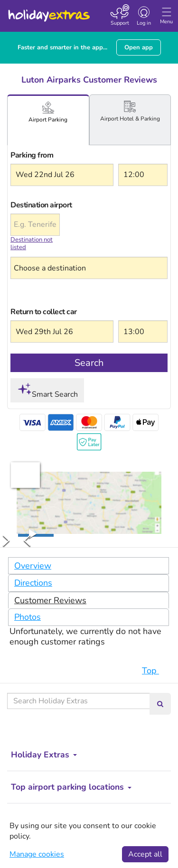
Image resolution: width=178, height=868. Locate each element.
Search (89, 363)
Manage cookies (37, 854)
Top (155, 671)
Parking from (32, 155)
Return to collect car (44, 312)
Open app (139, 47)
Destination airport (35, 205)
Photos (28, 617)
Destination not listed (32, 244)
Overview (33, 566)
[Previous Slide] (27, 541)
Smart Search (47, 391)
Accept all (145, 854)
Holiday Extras (48, 11)
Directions (33, 583)
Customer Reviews (50, 600)
